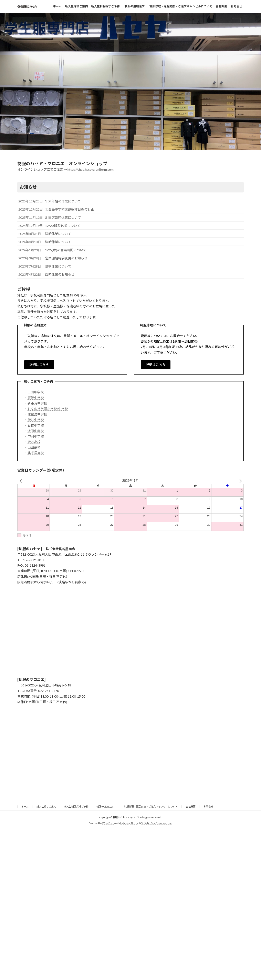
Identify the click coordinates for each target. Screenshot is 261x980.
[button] (39, 365)
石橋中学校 (36, 425)
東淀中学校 (36, 398)
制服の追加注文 (106, 807)
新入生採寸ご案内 (46, 807)
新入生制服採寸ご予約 (76, 807)
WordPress (108, 823)
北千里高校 (36, 453)
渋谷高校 (34, 442)
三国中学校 (36, 392)
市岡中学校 (36, 436)
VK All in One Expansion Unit (157, 823)
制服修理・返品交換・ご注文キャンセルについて (151, 807)
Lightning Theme (129, 823)
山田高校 (34, 447)
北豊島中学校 (37, 414)
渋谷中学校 (36, 420)
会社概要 (191, 807)
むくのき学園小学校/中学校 (48, 409)
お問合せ (208, 807)
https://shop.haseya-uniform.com (91, 169)
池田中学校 (36, 431)
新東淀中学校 (37, 403)
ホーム (25, 807)
